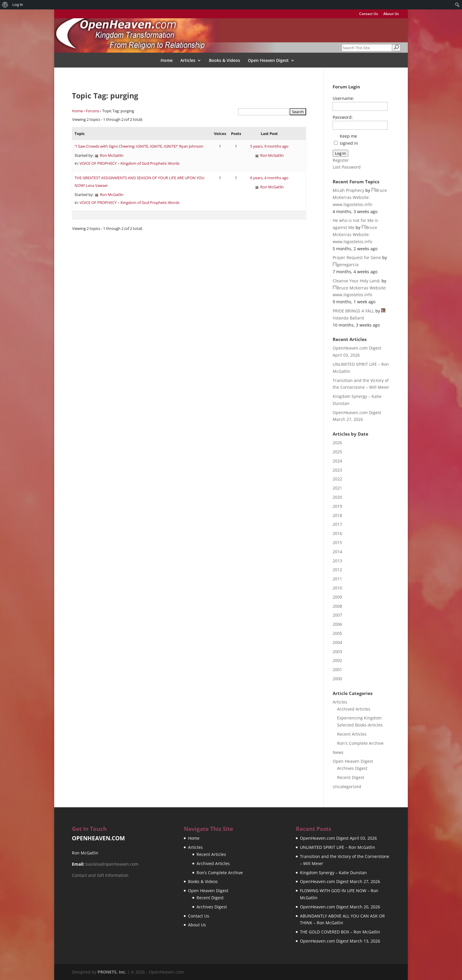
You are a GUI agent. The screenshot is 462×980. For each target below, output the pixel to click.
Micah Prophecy (348, 190)
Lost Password (347, 167)
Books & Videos (225, 61)
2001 (337, 669)
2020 (337, 497)
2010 (337, 588)
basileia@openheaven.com (112, 864)
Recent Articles (352, 734)
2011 (337, 579)
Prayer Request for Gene (357, 257)
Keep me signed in (349, 140)
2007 (337, 615)
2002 (337, 660)
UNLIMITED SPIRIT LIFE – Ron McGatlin (338, 847)
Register (341, 160)
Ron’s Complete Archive (220, 873)
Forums (93, 111)
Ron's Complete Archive (360, 743)
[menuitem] (5, 5)
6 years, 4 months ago (269, 178)
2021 (337, 488)
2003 (337, 652)
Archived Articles (354, 709)
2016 (337, 533)
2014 (337, 552)
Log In (340, 153)
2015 (337, 542)
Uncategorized (347, 787)
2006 (337, 624)
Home (167, 61)
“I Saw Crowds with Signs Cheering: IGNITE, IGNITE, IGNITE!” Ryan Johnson (139, 146)
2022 (337, 479)
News (338, 752)
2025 (337, 452)
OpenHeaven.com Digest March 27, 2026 (340, 881)
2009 (337, 597)
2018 (337, 515)
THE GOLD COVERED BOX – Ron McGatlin (340, 932)
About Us (391, 14)
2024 (337, 461)
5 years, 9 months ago (269, 146)
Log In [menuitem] (18, 5)
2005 (337, 633)
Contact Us (369, 14)
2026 (337, 443)
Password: (343, 117)
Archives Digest (352, 768)
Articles (188, 61)
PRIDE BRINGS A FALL (353, 311)
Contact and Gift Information (100, 875)
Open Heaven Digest (268, 61)
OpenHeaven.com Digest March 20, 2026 (340, 907)
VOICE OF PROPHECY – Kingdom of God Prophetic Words (129, 163)
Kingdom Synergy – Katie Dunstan (333, 873)
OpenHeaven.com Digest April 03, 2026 (338, 838)
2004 (337, 642)
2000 (337, 679)
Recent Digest (351, 777)
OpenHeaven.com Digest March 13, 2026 (340, 941)
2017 (337, 524)
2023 (337, 470)
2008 (337, 606)
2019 (337, 506)
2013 (337, 561)
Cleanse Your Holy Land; (357, 281)
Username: (343, 98)
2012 (337, 570)
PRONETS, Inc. (112, 972)
